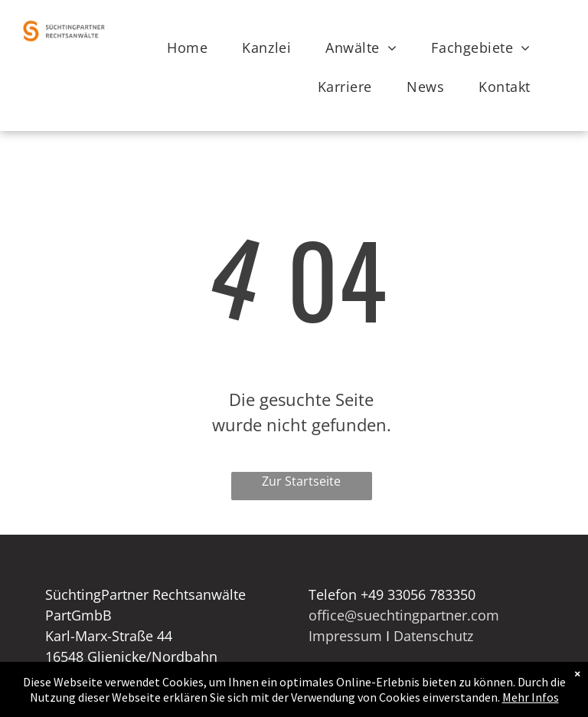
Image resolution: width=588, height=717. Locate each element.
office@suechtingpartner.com (404, 615)
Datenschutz (433, 636)
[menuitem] (193, 48)
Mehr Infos (531, 697)
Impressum (345, 636)
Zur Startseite (301, 481)
